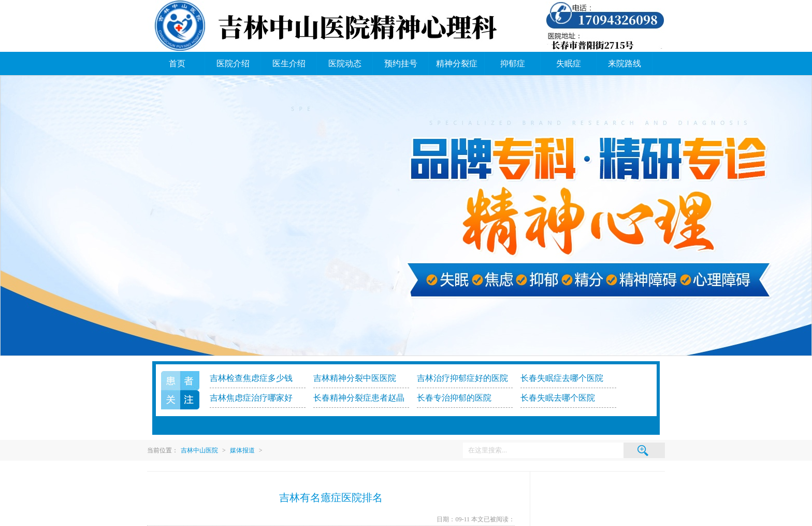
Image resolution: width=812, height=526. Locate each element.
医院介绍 (233, 63)
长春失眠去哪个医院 (558, 398)
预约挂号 (401, 63)
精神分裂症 (457, 63)
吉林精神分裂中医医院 (355, 378)
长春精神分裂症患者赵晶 (359, 398)
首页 (177, 63)
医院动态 (345, 63)
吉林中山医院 (199, 450)
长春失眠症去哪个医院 (562, 378)
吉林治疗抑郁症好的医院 (462, 378)
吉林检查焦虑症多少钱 (251, 378)
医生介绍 (289, 63)
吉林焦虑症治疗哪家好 (251, 398)
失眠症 (569, 63)
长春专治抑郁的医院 (454, 398)
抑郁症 (513, 63)
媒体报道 (242, 450)
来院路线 (625, 63)
